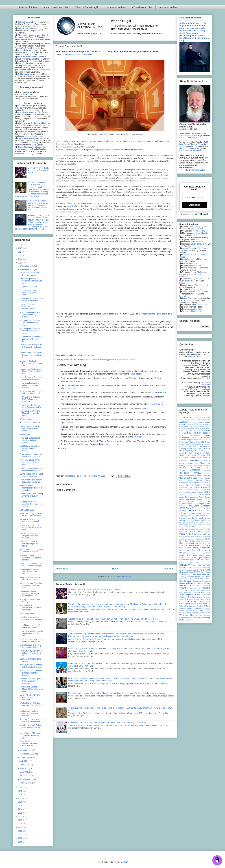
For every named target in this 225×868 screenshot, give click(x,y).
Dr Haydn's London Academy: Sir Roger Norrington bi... (29, 594)
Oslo (208, 553)
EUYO (182, 492)
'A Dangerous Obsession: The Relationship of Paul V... (31, 323)
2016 (20, 802)
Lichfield (183, 522)
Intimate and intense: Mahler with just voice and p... (30, 544)
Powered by (195, 214)
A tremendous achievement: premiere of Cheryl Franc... (31, 339)
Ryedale (183, 574)
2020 (20, 788)
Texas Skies (25, 434)
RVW (208, 572)
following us (89, 355)
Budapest (207, 444)
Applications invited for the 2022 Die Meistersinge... (31, 565)
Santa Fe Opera (199, 577)
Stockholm (183, 590)
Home (63, 448)
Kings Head (189, 516)
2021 (20, 263)
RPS (198, 572)
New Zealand (199, 537)
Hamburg (183, 511)
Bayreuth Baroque (193, 431)
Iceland (202, 511)
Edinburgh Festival (202, 485)
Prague (197, 562)
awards (207, 424)
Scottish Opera (193, 579)
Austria (202, 424)
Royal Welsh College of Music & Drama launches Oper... (31, 689)
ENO (181, 489)
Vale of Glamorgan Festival (191, 606)
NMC (193, 539)
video (207, 606)
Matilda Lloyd (197, 311)
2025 (20, 248)
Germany (206, 499)
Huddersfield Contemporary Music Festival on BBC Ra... (31, 371)
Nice (189, 539)
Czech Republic (204, 478)
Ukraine (203, 604)
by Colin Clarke (200, 449)
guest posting (136, 374)
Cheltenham (193, 463)
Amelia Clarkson (198, 272)
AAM (208, 418)
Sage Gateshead (203, 574)
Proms (193, 565)
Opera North (185, 550)
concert (207, 470)
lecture (189, 518)
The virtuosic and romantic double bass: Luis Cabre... (31, 673)
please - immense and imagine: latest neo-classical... (29, 536)
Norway (198, 543)
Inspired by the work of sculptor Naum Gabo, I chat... (30, 528)
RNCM (207, 570)
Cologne (183, 470)
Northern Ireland (187, 543)
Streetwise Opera (203, 590)
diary (207, 480)
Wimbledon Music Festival (189, 618)
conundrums (198, 476)
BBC (189, 433)
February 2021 (27, 779)
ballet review (194, 426)
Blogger (124, 862)
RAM (203, 565)
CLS (187, 468)
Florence (195, 497)
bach (181, 426)
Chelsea (183, 463)
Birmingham (184, 437)
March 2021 (25, 776)
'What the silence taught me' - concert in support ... (31, 551)
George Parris (197, 266)
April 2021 (25, 772)
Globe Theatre (187, 502)
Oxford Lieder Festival (195, 555)
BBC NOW (197, 433)
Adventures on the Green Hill (197, 420)
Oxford (182, 555)
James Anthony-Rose (191, 279)
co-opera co (200, 468)
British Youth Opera (187, 442)
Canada (192, 457)
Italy (204, 513)
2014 (20, 809)
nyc (204, 543)
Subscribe (195, 205)
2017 (20, 798)
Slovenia (196, 581)
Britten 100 (200, 442)
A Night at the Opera (28, 287)
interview (72, 388)
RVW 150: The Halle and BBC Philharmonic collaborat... (30, 399)
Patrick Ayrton (197, 290)
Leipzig (182, 520)
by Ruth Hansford (193, 453)
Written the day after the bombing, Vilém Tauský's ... (31, 705)
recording (206, 568)
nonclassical (199, 539)
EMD (190, 487)
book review (204, 437)
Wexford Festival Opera (201, 613)
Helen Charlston (202, 233)
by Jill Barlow (196, 451)
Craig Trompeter (189, 259)
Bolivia (194, 438)
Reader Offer (185, 568)
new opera (183, 537)
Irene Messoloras (199, 231)
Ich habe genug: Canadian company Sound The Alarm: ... (31, 586)
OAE (186, 545)
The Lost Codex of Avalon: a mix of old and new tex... (32, 720)
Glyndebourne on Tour (188, 504)
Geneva (199, 499)
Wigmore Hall (187, 615)
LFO (208, 520)
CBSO (204, 457)
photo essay (195, 560)
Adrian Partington (198, 227)
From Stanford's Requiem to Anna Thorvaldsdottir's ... (31, 406)
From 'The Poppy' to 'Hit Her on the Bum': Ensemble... (31, 515)
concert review (159, 392)
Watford (207, 608)
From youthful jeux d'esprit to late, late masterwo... (31, 481)
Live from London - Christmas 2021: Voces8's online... (28, 307)
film (197, 495)
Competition (195, 470)
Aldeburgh (184, 422)
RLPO (202, 570)
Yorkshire (192, 620)
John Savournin (131, 209)
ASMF (196, 424)
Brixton (189, 444)
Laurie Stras (187, 298)
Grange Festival (203, 504)
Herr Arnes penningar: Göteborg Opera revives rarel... (31, 281)
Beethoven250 (195, 435)
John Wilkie (159, 209)
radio (199, 565)
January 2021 (26, 783)
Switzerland (205, 593)
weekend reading (192, 611)
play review (205, 560)
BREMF (183, 440)
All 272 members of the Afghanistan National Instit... (30, 462)
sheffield (183, 581)
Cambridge (184, 457)
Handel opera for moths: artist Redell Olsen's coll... (30, 572)
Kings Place (200, 516)
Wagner (182, 608)
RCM (208, 565)
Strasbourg (192, 590)
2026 (20, 245)
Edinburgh (189, 485)
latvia (208, 516)
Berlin (207, 435)
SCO (208, 577)
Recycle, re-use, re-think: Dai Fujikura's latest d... (31, 579)
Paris (194, 558)
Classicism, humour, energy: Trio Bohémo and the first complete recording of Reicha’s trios (109, 723)
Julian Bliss (197, 309)
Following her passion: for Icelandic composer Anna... (30, 331)
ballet (186, 426)
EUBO (207, 489)
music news (196, 531)
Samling (190, 577)
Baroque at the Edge (202, 429)
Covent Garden (191, 478)
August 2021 (26, 758)
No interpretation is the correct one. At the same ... (31, 619)
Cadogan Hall (204, 455)
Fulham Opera (204, 497)
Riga (198, 570)
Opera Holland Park (71, 55)
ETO (202, 489)
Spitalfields (184, 588)
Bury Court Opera (186, 446)
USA (208, 604)
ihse (208, 511)
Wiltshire (207, 615)
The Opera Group (195, 597)
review (145, 408)
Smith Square (205, 581)
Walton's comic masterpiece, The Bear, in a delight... (31, 608)
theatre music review (202, 599)
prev (208, 562)
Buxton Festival (200, 446)
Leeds (195, 518)
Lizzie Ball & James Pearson (194, 268)
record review (73, 400)
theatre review (186, 601)
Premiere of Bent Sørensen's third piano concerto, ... (30, 558)
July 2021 (25, 761)
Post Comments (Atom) (121, 577)
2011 (20, 820)
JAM (181, 516)
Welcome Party (26, 419)
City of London (198, 466)
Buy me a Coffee (198, 170)
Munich (207, 527)
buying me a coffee (127, 360)
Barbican (191, 428)
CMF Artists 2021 (27, 510)
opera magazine (203, 548)
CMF (192, 468)
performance (204, 558)
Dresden (183, 483)
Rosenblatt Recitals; (188, 572)
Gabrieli (182, 499)
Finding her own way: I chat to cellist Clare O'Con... (31, 640)
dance (181, 481)
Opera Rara (197, 550)
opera (207, 545)
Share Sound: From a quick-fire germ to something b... (31, 355)
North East (184, 541)
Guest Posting (192, 508)
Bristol (196, 440)
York (186, 620)
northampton (206, 541)
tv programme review (192, 604)
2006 (20, 838)
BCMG (182, 435)
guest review (204, 508)
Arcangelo (183, 424)
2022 (20, 259)
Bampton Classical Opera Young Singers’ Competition (30, 681)
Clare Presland (68, 209)
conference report (186, 476)
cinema (190, 466)
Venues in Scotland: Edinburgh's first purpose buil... (31, 363)
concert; (207, 473)
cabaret (194, 455)
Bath (181, 431)
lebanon (182, 518)
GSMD (182, 508)
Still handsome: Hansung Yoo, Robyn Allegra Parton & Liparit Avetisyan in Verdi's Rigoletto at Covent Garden (117, 693)
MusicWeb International (200, 389)
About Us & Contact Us (56, 7)
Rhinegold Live (190, 570)
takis (60, 212)
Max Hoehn (194, 237)
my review (71, 206)
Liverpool (195, 522)
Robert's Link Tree (28, 7)
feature (200, 492)
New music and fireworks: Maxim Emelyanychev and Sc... (30, 413)
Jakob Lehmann (198, 305)
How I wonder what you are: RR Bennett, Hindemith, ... (31, 347)
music (202, 529)
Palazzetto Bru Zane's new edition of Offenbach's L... (32, 469)
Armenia (190, 424)
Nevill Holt (206, 534)
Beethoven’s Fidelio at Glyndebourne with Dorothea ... (29, 713)
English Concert (203, 487)
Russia (203, 572)
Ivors (208, 513)
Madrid (182, 527)
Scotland (183, 579)
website (182, 611)
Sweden (197, 593)
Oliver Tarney (196, 244)
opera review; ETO (194, 553)
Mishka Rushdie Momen (198, 292)
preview (185, 565)
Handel (193, 511)
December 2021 (27, 266)
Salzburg (183, 577)
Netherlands (197, 534)
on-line (191, 545)
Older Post (168, 569)
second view (205, 579)
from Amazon (194, 357)
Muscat (198, 529)
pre (203, 562)
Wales (190, 608)
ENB (194, 487)
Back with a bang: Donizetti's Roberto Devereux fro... (29, 744)
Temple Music (190, 595)
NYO (208, 543)
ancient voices (204, 422)
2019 (20, 791)
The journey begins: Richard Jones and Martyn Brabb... (31, 315)
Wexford (188, 613)
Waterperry (198, 608)
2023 (20, 256)
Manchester (190, 527)
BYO (189, 455)
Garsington (191, 499)
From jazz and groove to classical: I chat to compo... (30, 440)
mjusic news (200, 527)
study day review (186, 593)
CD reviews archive (142, 7)
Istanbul (199, 513)
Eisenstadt (183, 487)
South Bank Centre (200, 585)
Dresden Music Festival (196, 483)
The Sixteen (188, 599)
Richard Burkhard (97, 209)
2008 (20, 831)
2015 (20, 806)
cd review (192, 460)
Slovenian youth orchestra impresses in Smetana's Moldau (94, 589)
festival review (191, 495)
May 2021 (25, 768)
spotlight (206, 588)
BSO (201, 444)
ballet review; (205, 426)
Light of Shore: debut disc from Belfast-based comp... (30, 429)
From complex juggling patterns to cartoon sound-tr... (29, 385)
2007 (20, 835)
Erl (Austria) (189, 490)
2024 (20, 252)
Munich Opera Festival (187, 529)
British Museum (204, 440)
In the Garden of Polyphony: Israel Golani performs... (31, 378)
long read (192, 525)
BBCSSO (206, 433)
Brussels (195, 444)
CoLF (208, 468)
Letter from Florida (193, 520)
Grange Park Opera (189, 506)
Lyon (208, 525)
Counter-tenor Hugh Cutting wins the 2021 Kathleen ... (31, 496)
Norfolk (207, 539)
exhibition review (190, 492)
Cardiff (198, 457)
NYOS (182, 546)
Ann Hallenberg (201, 285)
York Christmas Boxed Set (31, 423)
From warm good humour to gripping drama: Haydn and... (31, 633)
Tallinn (182, 595)
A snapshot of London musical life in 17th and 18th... (30, 293)
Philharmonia (184, 560)
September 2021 (27, 754)
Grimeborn (205, 506)
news (207, 536)
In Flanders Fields (27, 614)
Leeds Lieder (204, 518)
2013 (20, 813)
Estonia (197, 490)
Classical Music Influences (190, 151)
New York (191, 537)
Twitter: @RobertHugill (86, 7)
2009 (20, 827)
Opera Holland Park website (155, 314)
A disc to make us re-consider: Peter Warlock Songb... (31, 504)
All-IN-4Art (193, 422)
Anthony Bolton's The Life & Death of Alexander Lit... (31, 300)
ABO (181, 420)
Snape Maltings (186, 583)
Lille (189, 522)
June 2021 (25, 765)
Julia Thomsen (197, 242)
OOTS (202, 545)
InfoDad (206, 396)
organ (203, 553)
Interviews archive (168, 7)
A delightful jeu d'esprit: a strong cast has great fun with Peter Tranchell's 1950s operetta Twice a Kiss (114, 619)
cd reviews (205, 461)
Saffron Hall (191, 574)
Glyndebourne (204, 502)
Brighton (190, 440)
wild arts (199, 615)
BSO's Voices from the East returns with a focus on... (31, 475)
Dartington (189, 481)
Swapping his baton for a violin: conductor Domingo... (30, 697)
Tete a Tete (201, 595)
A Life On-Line (186, 418)
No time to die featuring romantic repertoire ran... (31, 521)
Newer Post (62, 569)
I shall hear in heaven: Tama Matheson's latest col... (31, 626)
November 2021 (27, 270)
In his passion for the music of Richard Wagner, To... (31, 392)
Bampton (183, 428)
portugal (189, 562)
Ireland (192, 513)
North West (195, 541)
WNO (202, 618)
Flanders (188, 497)
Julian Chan (193, 263)
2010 (20, 824)
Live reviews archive (115, 7)
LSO (204, 524)
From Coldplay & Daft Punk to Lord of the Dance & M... (31, 653)
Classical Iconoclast (205, 384)
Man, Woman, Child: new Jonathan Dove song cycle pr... (30, 735)
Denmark (199, 480)
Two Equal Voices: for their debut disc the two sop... (31, 666)
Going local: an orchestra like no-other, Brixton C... (31, 646)
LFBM (204, 520)
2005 (20, 842)
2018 (20, 795)
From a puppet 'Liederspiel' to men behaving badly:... (31, 455)
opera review (86, 55)
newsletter (183, 539)
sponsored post (195, 588)
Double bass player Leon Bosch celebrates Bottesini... (30, 448)
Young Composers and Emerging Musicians (29, 274)
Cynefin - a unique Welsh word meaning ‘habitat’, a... (31, 727)
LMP (201, 522)
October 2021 (26, 750)
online (197, 545)
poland (182, 562)
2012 (20, 817)
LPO (199, 524)
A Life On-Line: (199, 418)
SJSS (189, 581)
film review (203, 495)
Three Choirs (199, 601)
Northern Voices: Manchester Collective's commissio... (31, 488)
